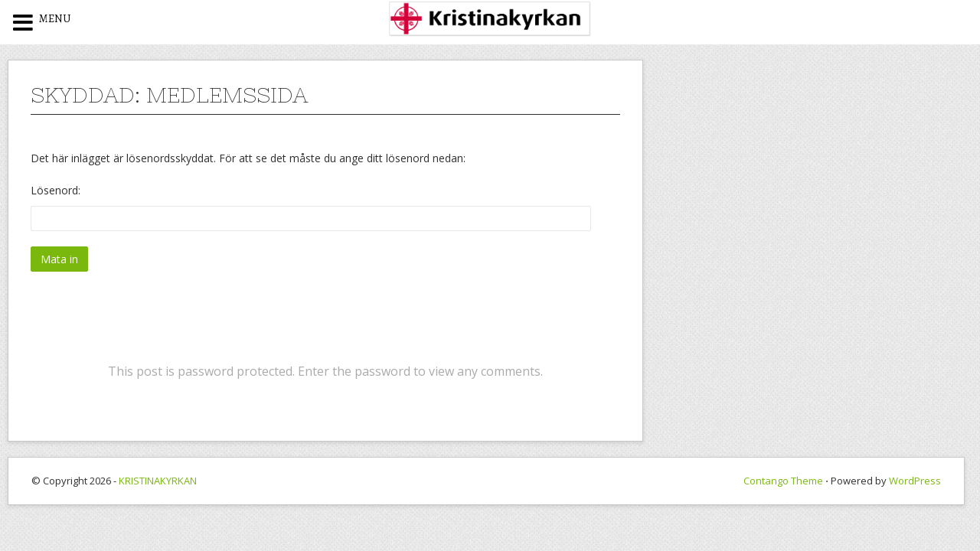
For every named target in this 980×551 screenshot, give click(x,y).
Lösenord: (311, 207)
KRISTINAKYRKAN (158, 481)
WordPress (915, 481)
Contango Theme (783, 481)
